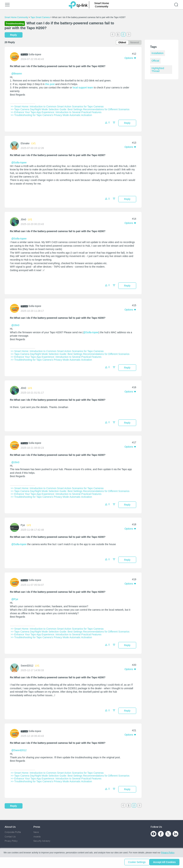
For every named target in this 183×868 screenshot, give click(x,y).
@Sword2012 (19, 751)
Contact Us (10, 837)
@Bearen (17, 74)
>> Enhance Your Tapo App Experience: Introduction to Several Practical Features (56, 113)
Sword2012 (27, 666)
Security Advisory (42, 841)
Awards (37, 837)
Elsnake (25, 144)
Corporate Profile (13, 832)
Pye (23, 526)
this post (50, 85)
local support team (83, 88)
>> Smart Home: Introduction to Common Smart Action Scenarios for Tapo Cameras (57, 107)
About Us (10, 827)
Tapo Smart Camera (40, 17)
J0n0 (23, 220)
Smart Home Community (16, 17)
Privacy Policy (11, 841)
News (36, 832)
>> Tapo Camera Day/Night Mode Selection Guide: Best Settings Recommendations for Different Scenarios (70, 110)
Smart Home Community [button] (102, 5)
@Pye (15, 600)
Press (37, 827)
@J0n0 (15, 326)
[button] (130, 59)
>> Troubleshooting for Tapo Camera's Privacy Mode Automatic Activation (51, 116)
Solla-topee (35, 55)
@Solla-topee (19, 163)
